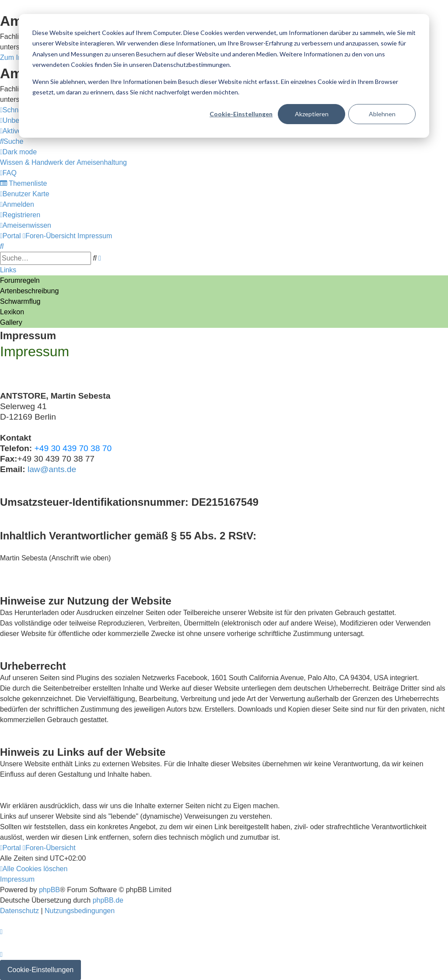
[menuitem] (12, 141)
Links (8, 270)
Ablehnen (382, 114)
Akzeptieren (312, 114)
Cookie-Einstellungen (241, 114)
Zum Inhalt (17, 57)
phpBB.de (108, 900)
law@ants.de (52, 469)
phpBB (49, 890)
